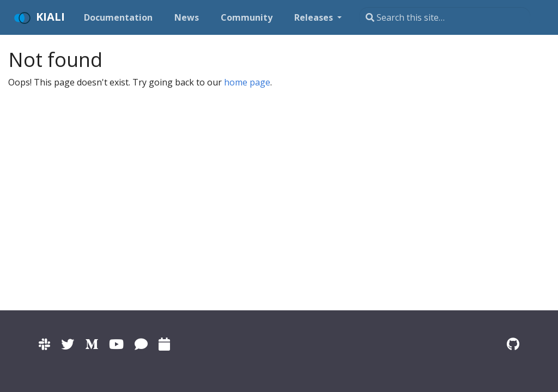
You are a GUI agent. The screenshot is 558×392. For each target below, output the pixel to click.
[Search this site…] (445, 17)
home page (247, 82)
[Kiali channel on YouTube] (116, 344)
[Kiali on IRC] (141, 344)
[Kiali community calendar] (164, 344)
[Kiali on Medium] (92, 344)
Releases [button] (315, 17)
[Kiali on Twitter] (68, 344)
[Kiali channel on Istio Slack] (44, 344)
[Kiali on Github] (513, 344)
